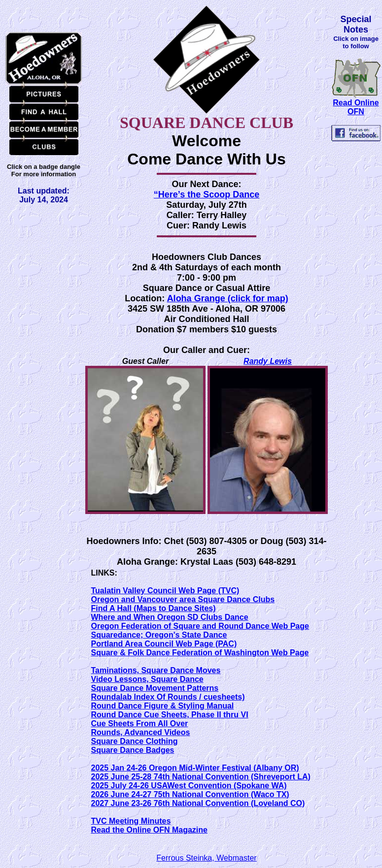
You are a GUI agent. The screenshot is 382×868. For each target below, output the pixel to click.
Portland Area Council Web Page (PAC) (164, 644)
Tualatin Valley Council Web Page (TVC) (165, 591)
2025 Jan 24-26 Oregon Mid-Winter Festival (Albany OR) (195, 768)
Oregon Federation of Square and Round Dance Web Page (200, 626)
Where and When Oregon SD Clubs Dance (170, 617)
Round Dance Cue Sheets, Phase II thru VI (170, 715)
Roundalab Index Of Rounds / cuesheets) (168, 697)
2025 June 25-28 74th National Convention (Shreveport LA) (201, 777)
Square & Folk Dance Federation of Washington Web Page (200, 653)
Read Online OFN (356, 107)
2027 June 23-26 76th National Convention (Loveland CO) (198, 803)
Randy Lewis (268, 361)
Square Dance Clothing (135, 741)
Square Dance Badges (133, 750)
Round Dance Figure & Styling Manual (163, 706)
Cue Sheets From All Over (140, 723)
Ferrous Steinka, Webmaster (206, 858)
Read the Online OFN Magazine (149, 830)
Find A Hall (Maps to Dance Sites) (154, 608)
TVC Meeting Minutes (131, 821)
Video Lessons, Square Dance (147, 679)
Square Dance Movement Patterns (155, 688)
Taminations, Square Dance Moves (156, 670)
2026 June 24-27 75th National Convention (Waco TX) (190, 794)
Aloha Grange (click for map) (228, 298)
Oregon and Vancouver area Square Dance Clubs (183, 599)
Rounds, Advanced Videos (141, 732)
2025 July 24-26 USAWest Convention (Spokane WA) (189, 786)
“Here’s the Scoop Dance (207, 194)
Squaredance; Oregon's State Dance (159, 635)
